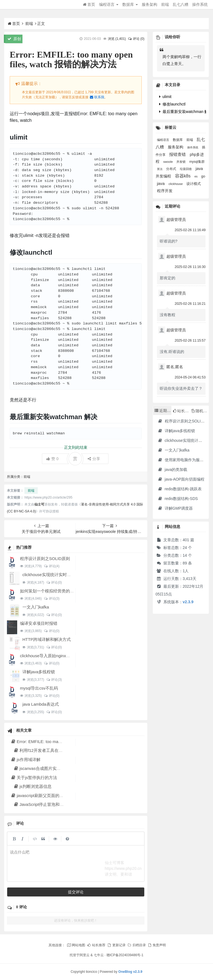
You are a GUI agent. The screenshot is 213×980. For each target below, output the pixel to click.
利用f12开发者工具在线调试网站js (48, 750)
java (161, 183)
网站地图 (76, 945)
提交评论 (76, 892)
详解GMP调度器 (175, 508)
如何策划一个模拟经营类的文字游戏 (53, 591)
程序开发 (165, 191)
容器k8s (183, 176)
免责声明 (157, 945)
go (203, 176)
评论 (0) (136, 39)
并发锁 (181, 162)
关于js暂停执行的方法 (34, 777)
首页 (89, 4)
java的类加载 (173, 470)
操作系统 (200, 4)
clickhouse (176, 184)
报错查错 (178, 154)
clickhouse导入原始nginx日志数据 (51, 656)
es (196, 176)
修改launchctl (172, 104)
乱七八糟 (181, 4)
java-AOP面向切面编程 (181, 479)
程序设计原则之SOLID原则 (45, 559)
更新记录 (116, 945)
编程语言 (109, 4)
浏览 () (117, 39)
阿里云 (85, 955)
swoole (169, 162)
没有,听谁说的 (172, 352)
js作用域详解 (26, 759)
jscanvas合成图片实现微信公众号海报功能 (56, 768)
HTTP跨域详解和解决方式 (47, 639)
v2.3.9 (188, 602)
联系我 (97, 97)
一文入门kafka (36, 607)
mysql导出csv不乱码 (39, 688)
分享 (94, 459)
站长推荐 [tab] (181, 411)
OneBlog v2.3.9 (130, 972)
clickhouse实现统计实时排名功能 (53, 575)
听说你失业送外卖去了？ (181, 388)
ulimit (165, 97)
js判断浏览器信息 (32, 786)
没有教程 (168, 315)
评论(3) (51, 599)
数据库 (130, 4)
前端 (165, 4)
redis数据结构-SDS (178, 499)
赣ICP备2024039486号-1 (125, 955)
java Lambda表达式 (41, 704)
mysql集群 (197, 162)
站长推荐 (96, 945)
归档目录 (136, 945)
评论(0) (54, 582)
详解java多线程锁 (39, 672)
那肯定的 (168, 278)
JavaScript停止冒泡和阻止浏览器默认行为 (55, 804)
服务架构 (149, 4)
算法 (160, 169)
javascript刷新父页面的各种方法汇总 (47, 795)
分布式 (172, 169)
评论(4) (51, 566)
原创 (14, 39)
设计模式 (194, 184)
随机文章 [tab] (200, 411)
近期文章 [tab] (163, 411)
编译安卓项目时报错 (39, 623)
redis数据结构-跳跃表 (180, 489)
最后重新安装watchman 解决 (186, 112)
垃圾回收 (186, 169)
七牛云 (99, 955)
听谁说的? (169, 241)
